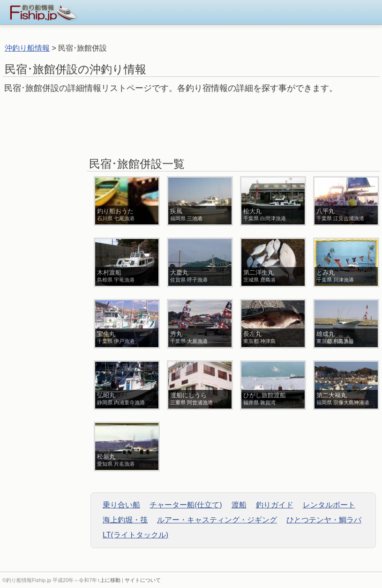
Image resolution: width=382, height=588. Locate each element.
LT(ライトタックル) (135, 535)
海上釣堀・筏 (125, 520)
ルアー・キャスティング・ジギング (217, 520)
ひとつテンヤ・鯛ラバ (324, 520)
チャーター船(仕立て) (186, 505)
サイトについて (143, 580)
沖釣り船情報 (27, 48)
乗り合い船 (121, 505)
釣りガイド (275, 505)
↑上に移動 (109, 580)
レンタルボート (329, 505)
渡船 (239, 505)
